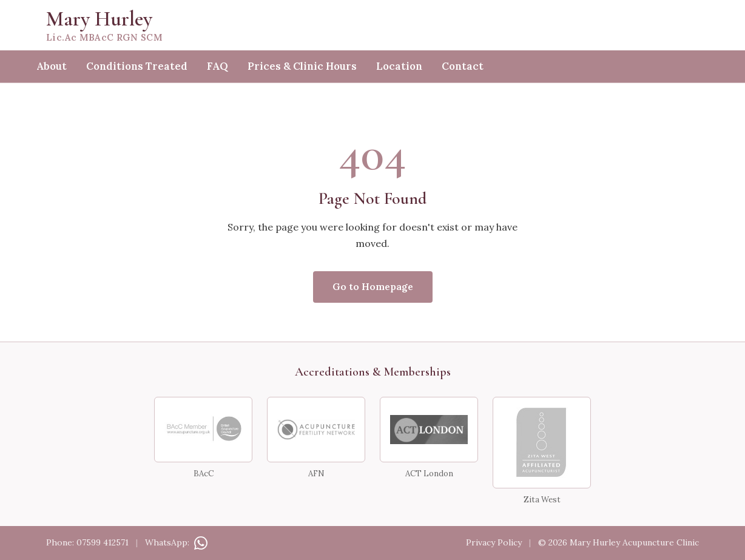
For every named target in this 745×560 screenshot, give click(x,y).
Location (399, 66)
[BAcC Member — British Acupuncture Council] (203, 430)
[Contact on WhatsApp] (200, 542)
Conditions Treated (137, 66)
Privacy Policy (494, 542)
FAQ (217, 66)
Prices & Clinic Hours (302, 66)
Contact (463, 66)
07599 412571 (103, 542)
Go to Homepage (373, 286)
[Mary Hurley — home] (373, 25)
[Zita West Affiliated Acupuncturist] (542, 443)
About (52, 66)
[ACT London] (429, 430)
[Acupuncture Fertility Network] (316, 430)
